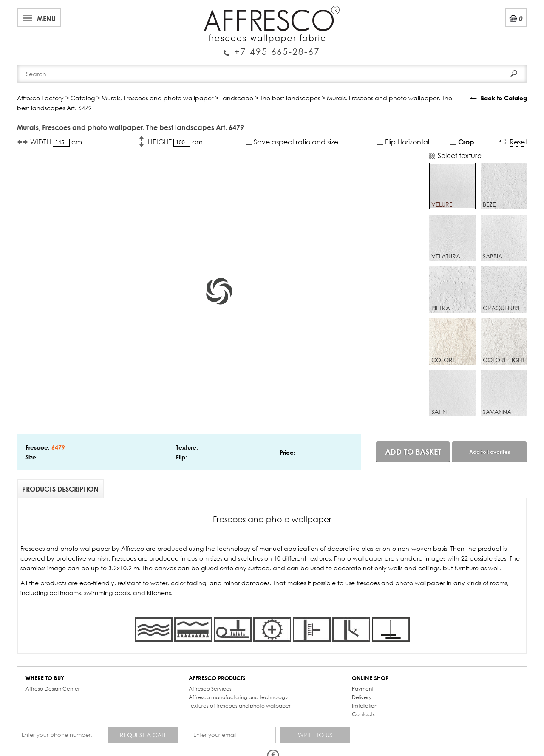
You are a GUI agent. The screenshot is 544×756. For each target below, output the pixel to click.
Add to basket (413, 452)
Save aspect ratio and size (292, 142)
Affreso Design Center (53, 689)
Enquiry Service (272, 48)
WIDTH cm (56, 142)
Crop (462, 142)
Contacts (363, 714)
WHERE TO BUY (45, 678)
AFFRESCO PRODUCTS (217, 678)
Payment (363, 689)
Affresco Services (210, 689)
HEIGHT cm (175, 142)
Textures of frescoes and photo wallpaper (240, 706)
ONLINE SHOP (370, 678)
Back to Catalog (504, 98)
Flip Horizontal (403, 142)
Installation (365, 706)
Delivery (362, 697)
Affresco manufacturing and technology (238, 697)
